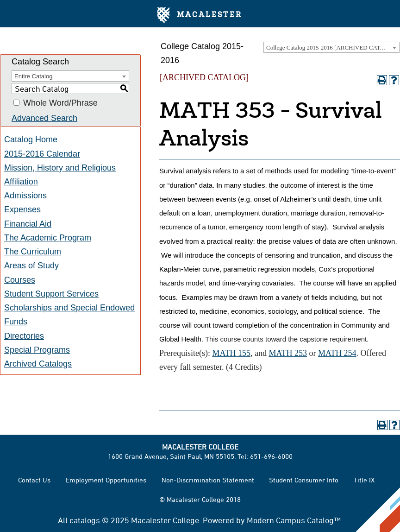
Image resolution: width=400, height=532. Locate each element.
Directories (24, 336)
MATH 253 (288, 353)
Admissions (25, 196)
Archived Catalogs (38, 364)
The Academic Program (48, 238)
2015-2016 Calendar (42, 154)
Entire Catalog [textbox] (33, 76)
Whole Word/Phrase (60, 103)
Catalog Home (31, 139)
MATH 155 (231, 353)
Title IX (364, 480)
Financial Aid (28, 224)
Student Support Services (51, 294)
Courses (20, 280)
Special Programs (37, 350)
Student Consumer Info (304, 480)
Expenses (22, 209)
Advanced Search (44, 118)
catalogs (85, 520)
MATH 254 (337, 353)
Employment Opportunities (106, 480)
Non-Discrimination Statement (208, 480)
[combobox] (331, 47)
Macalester (200, 15)
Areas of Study (31, 266)
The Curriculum (33, 252)
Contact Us (34, 480)
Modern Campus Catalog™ (294, 520)
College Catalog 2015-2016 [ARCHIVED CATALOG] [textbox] (332, 47)
